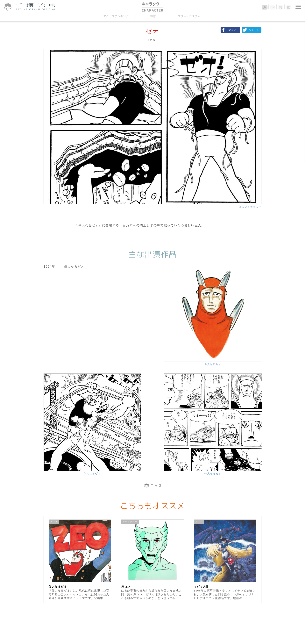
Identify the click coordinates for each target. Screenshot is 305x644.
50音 (152, 16)
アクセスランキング (116, 16)
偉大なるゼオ (213, 364)
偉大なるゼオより (250, 207)
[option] (80, 559)
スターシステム (189, 16)
